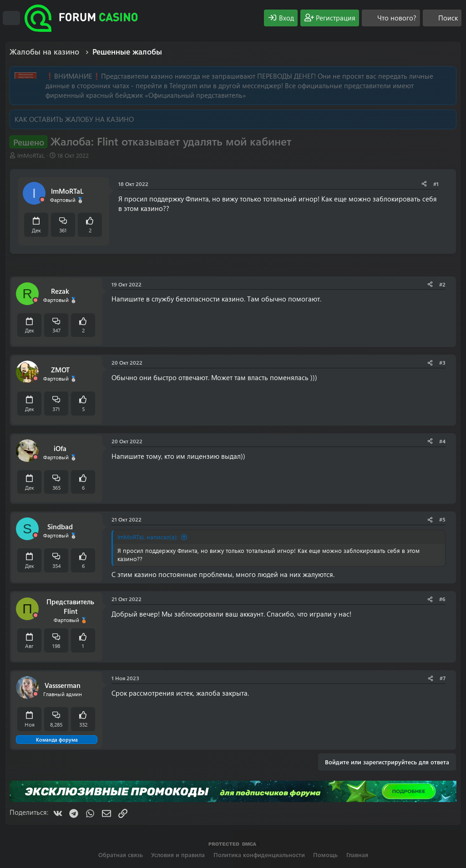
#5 (442, 519)
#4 (442, 441)
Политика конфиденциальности (259, 855)
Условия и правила (178, 855)
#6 (442, 599)
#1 (436, 184)
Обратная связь (121, 855)
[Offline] (42, 200)
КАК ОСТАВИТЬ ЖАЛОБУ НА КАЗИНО (74, 119)
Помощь (325, 855)
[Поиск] (442, 18)
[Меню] (11, 18)
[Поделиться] (424, 184)
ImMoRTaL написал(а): (148, 537)
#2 (442, 284)
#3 (442, 362)
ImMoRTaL (31, 155)
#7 (443, 678)
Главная (357, 855)
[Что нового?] (391, 18)
